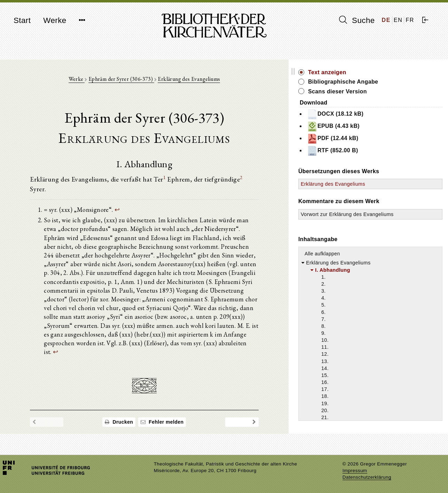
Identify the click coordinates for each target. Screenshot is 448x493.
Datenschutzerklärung (367, 477)
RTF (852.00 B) (380, 151)
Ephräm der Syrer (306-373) (145, 81)
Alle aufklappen (370, 261)
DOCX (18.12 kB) (383, 114)
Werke (55, 20)
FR (410, 20)
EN (398, 20)
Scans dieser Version (385, 91)
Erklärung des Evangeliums (213, 81)
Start (22, 20)
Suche (357, 20)
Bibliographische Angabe (391, 82)
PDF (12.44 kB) (380, 139)
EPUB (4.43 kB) (381, 126)
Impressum (355, 471)
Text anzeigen (375, 72)
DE (386, 20)
